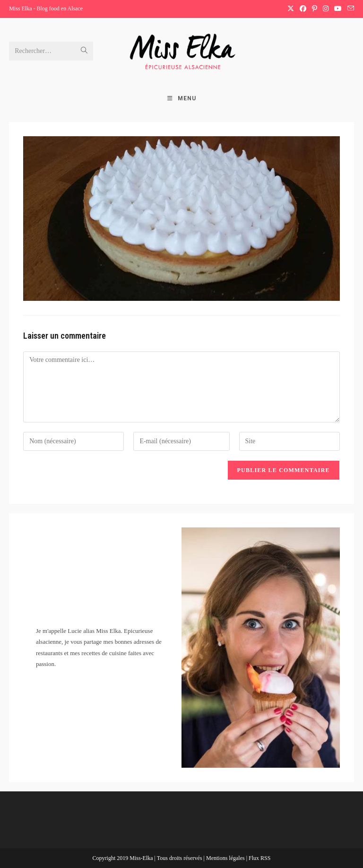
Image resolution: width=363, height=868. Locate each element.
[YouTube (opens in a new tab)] (338, 9)
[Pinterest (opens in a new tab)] (315, 9)
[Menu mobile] (182, 98)
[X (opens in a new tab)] (291, 9)
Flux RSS (259, 858)
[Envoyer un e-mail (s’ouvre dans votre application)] (349, 9)
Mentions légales (226, 858)
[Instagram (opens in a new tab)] (326, 9)
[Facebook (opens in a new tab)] (303, 9)
